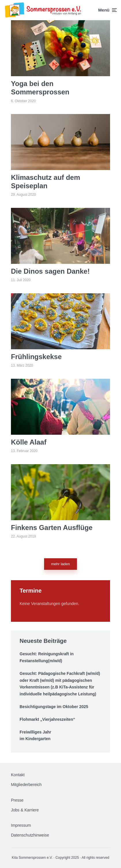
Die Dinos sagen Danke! (50, 271)
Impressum (21, 825)
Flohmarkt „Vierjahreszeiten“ (47, 719)
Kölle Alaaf (29, 442)
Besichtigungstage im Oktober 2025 (54, 707)
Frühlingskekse (36, 357)
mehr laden (60, 564)
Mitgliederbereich (26, 785)
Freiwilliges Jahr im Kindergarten (35, 736)
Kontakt (18, 775)
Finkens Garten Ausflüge (52, 528)
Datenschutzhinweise (30, 835)
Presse (17, 800)
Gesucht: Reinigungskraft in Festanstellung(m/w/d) (47, 657)
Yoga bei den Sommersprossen (40, 88)
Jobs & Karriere (25, 810)
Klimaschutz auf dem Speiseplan (46, 182)
